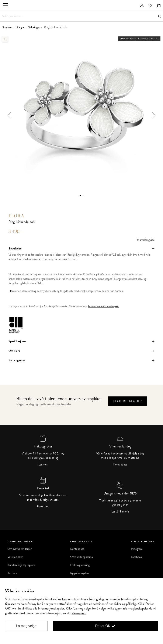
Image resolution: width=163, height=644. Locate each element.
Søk (159, 16)
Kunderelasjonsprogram (21, 565)
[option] (81, 115)
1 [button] (80, 196)
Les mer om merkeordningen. (104, 306)
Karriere (12, 573)
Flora (16, 216)
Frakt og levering (80, 565)
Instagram (137, 549)
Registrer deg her (127, 401)
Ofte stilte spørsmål (82, 557)
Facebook (136, 557)
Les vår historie (120, 512)
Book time (43, 507)
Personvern (79, 613)
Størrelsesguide (146, 240)
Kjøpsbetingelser (80, 573)
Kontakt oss (120, 465)
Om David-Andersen (20, 549)
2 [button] (83, 196)
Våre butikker (15, 557)
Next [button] (154, 115)
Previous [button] (9, 115)
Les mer (43, 465)
